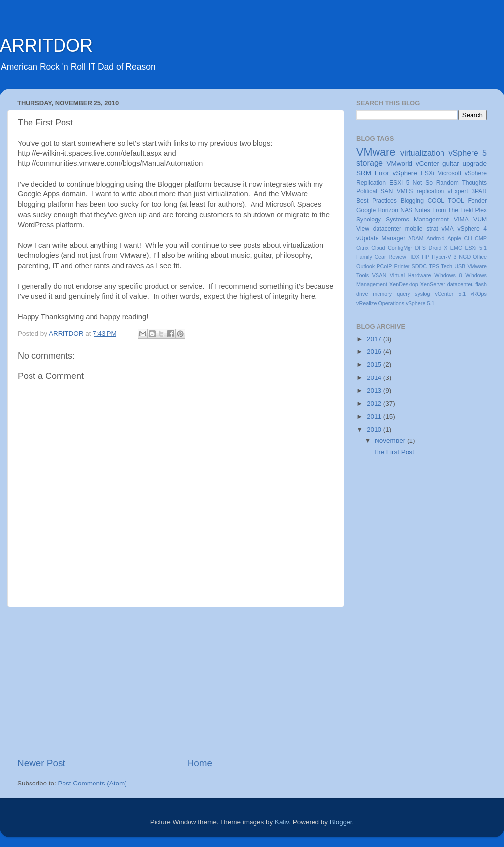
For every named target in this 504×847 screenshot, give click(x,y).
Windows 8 (448, 275)
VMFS (405, 191)
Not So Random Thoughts (450, 183)
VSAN (379, 275)
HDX (414, 257)
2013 (375, 391)
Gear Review (390, 257)
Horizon (388, 210)
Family (364, 257)
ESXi (427, 173)
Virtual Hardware (410, 275)
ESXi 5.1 (476, 248)
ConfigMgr (400, 248)
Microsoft (449, 173)
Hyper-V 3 (444, 257)
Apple (454, 238)
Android (435, 238)
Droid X (438, 248)
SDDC (419, 266)
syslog (423, 294)
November (391, 441)
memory (382, 294)
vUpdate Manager (381, 238)
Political (367, 191)
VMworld (400, 164)
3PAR (479, 191)
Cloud (378, 248)
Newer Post (41, 763)
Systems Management (417, 220)
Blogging (412, 201)
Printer (402, 266)
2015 (375, 364)
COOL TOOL (446, 201)
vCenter (427, 164)
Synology (369, 220)
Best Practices (377, 201)
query (403, 294)
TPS (434, 266)
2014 (375, 378)
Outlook (365, 266)
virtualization (422, 153)
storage (370, 163)
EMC (456, 248)
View (363, 229)
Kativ (282, 822)
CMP (481, 238)
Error (382, 173)
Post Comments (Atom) (93, 783)
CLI (468, 238)
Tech (447, 266)
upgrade (474, 164)
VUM (480, 220)
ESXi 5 (399, 183)
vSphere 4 (472, 229)
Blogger (341, 822)
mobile (414, 229)
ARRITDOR (46, 46)
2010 (375, 429)
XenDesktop (404, 284)
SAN (387, 191)
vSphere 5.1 (420, 303)
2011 (375, 417)
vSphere (405, 173)
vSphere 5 (468, 153)
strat (432, 229)
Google (366, 210)
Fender (477, 201)
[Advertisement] (176, 682)
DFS (420, 248)
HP (425, 257)
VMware (376, 152)
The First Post (394, 452)
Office (480, 257)
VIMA (461, 220)
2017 (375, 339)
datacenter (387, 229)
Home (200, 763)
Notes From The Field (444, 210)
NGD (465, 257)
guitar (451, 164)
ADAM (416, 238)
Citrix (362, 248)
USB (460, 266)
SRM (364, 173)
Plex (481, 210)
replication (430, 191)
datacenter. (460, 284)
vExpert (458, 191)
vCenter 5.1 (450, 294)
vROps (479, 294)
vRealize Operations (380, 303)
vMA (448, 229)
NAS (406, 210)
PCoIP (384, 266)
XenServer (433, 284)
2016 (375, 352)
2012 (375, 403)
